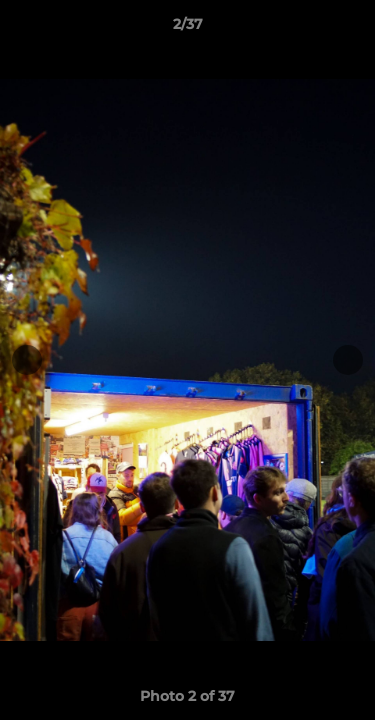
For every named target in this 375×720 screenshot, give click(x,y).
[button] (351, 29)
